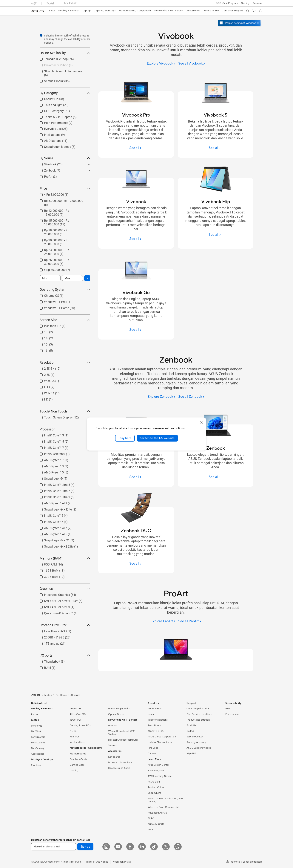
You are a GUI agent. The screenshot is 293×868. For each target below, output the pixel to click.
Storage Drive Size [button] (65, 625)
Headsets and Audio (119, 768)
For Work (36, 731)
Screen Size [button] (65, 320)
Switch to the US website (157, 438)
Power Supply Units (119, 709)
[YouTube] (118, 847)
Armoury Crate (156, 824)
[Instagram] (106, 847)
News (151, 714)
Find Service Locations (199, 714)
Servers (112, 745)
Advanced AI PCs (157, 813)
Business (257, 3)
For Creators (38, 737)
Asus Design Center (158, 765)
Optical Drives (116, 714)
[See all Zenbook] (191, 397)
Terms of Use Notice (97, 862)
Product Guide (156, 787)
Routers (113, 726)
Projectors (75, 709)
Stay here (125, 438)
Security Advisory (196, 742)
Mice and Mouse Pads (120, 762)
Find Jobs (153, 748)
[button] (245, 3)
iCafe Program (156, 771)
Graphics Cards (78, 759)
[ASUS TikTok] (154, 847)
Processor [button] (65, 429)
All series (75, 695)
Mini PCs (75, 737)
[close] (201, 422)
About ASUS (155, 709)
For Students (38, 743)
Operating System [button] (65, 289)
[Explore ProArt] (163, 621)
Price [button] (65, 188)
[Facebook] (130, 847)
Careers (152, 754)
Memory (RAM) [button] (65, 558)
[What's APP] (178, 847)
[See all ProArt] (190, 621)
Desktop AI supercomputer (123, 740)
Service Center (195, 737)
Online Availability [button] (65, 53)
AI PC (151, 818)
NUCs (73, 731)
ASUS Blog (154, 782)
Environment (232, 714)
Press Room (154, 725)
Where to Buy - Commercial (163, 807)
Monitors (36, 765)
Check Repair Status (198, 709)
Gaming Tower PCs (80, 725)
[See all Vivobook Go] (136, 330)
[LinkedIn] (142, 847)
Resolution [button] (65, 362)
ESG (228, 709)
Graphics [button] (65, 589)
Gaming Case (77, 765)
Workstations (77, 742)
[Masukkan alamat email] (53, 847)
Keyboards (114, 757)
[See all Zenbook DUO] (136, 564)
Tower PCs (76, 720)
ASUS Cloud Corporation (162, 737)
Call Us (190, 731)
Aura (150, 830)
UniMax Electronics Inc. (161, 742)
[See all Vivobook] (192, 64)
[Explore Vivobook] (161, 64)
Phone (35, 714)
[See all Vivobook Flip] (215, 235)
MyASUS (192, 754)
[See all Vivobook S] (215, 148)
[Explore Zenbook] (161, 397)
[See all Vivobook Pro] (136, 148)
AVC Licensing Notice (160, 776)
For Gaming (37, 748)
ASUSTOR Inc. (156, 731)
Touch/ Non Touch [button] (65, 411)
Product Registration (198, 720)
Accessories (38, 754)
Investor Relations (158, 720)
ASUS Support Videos (199, 748)
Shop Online (154, 793)
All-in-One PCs (78, 714)
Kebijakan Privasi (122, 862)
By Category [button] (65, 93)
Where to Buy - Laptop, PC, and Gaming (165, 800)
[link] (37, 11)
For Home (37, 726)
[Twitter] (166, 847)
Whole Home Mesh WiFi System (122, 733)
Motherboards (78, 754)
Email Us (191, 725)
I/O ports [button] (65, 655)
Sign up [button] (85, 847)
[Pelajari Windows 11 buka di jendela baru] (240, 23)
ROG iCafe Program (227, 3)
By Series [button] (65, 158)
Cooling (74, 771)
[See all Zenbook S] (136, 477)
